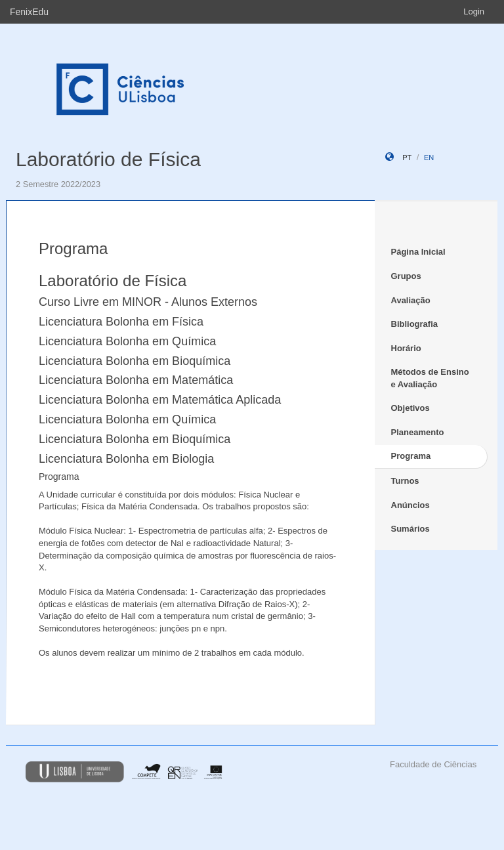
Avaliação (411, 300)
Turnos (405, 481)
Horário (406, 348)
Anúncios (410, 505)
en (429, 158)
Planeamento (418, 432)
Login (474, 11)
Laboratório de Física (108, 159)
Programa (411, 456)
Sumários (410, 529)
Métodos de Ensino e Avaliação (430, 378)
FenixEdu (29, 12)
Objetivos (410, 408)
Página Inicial (418, 252)
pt (407, 158)
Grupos (406, 276)
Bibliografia (415, 324)
